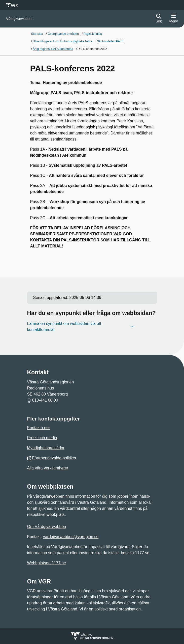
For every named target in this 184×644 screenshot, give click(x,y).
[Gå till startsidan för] (20, 19)
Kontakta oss (39, 428)
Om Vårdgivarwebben (47, 527)
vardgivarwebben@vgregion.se (71, 537)
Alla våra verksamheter (48, 468)
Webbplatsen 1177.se (47, 563)
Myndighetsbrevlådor (46, 448)
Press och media (42, 438)
